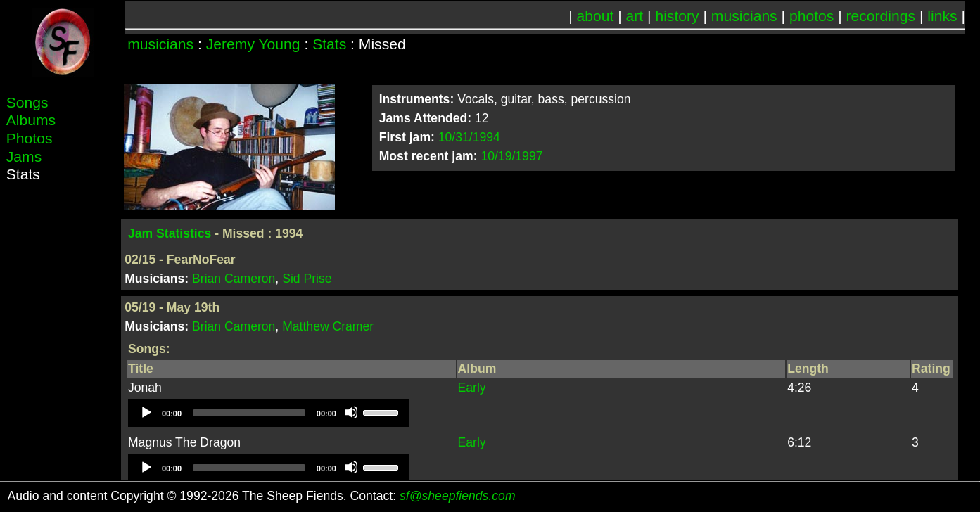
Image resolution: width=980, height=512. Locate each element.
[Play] (146, 412)
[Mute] (351, 412)
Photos (30, 138)
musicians (744, 16)
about (596, 16)
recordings (881, 16)
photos (812, 16)
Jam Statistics (170, 233)
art (635, 16)
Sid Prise (307, 279)
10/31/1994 (469, 137)
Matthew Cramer (328, 326)
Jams (24, 156)
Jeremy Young (253, 44)
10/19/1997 (511, 156)
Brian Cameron (234, 279)
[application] (269, 413)
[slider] (249, 413)
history (677, 16)
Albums (31, 120)
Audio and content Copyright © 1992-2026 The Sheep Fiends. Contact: (262, 496)
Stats (329, 44)
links (942, 16)
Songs (27, 102)
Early (472, 388)
